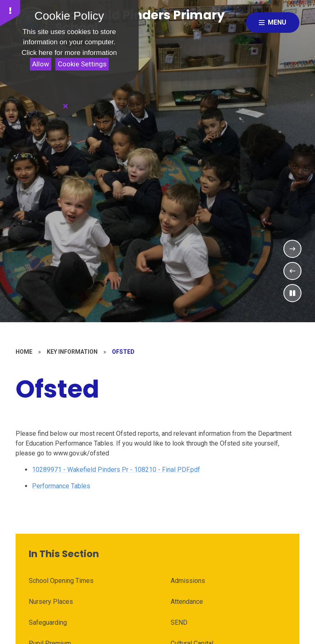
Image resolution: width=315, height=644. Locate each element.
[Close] (66, 106)
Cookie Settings (82, 64)
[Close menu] (273, 23)
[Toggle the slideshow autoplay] (292, 293)
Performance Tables (61, 486)
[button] (10, 13)
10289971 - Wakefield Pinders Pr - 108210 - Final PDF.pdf (116, 470)
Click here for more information (69, 53)
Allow (41, 64)
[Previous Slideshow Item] (292, 271)
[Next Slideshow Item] (292, 249)
